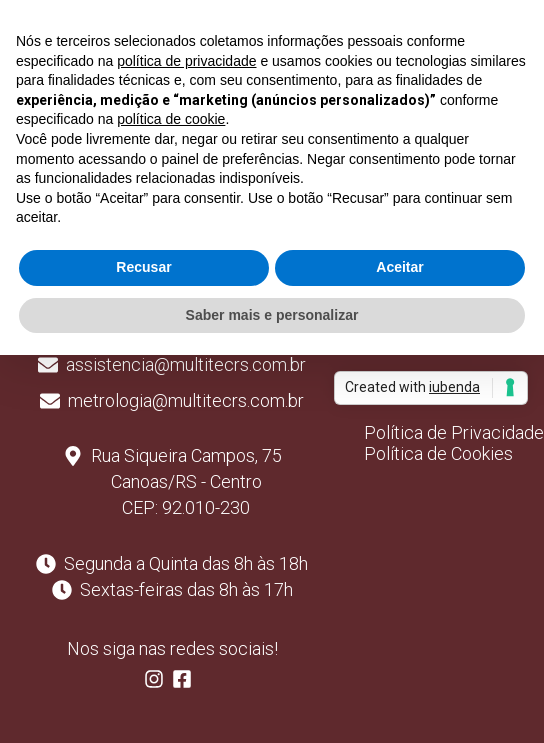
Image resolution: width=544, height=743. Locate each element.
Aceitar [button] (399, 267)
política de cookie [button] (171, 119)
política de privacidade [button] (186, 61)
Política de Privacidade (454, 432)
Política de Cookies (438, 453)
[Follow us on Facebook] (186, 682)
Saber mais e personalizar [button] (272, 315)
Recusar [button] (143, 267)
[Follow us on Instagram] (158, 682)
